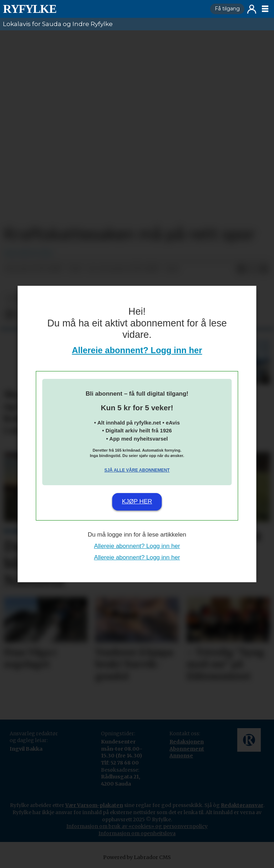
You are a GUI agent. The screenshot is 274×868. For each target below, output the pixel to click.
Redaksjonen (187, 742)
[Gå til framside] (30, 9)
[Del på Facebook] (241, 269)
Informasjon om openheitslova (137, 833)
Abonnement (187, 749)
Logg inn (252, 9)
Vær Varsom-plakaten (94, 805)
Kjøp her (137, 501)
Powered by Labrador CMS (137, 857)
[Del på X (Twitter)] (253, 269)
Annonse (181, 756)
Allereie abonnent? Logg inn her (137, 350)
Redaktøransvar (242, 805)
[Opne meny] (265, 9)
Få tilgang (227, 9)
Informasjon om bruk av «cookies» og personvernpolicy (137, 826)
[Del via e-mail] (264, 269)
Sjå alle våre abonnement (137, 470)
